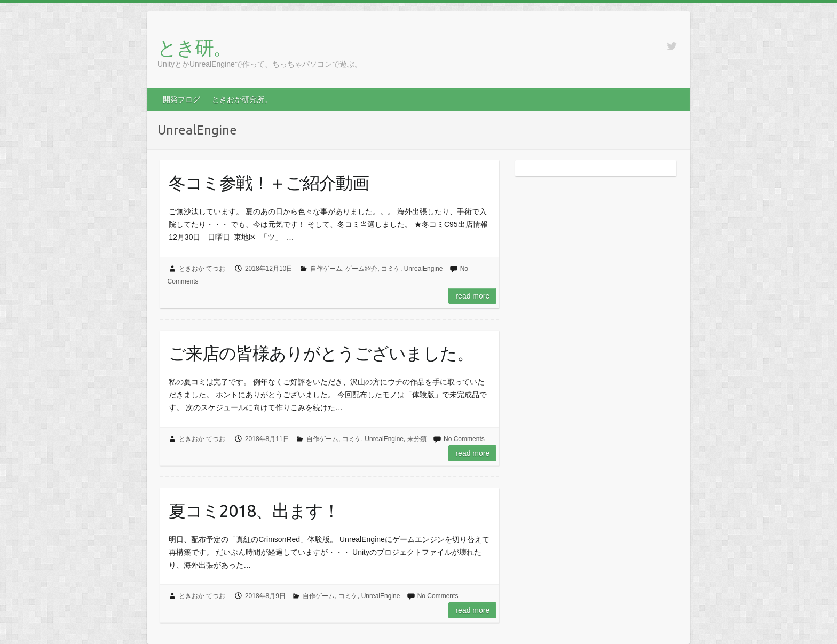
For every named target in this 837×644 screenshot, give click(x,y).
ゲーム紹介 (361, 269)
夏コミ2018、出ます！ (254, 511)
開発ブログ (181, 99)
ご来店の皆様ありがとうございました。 (321, 353)
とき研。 (194, 47)
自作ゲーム (326, 269)
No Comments (464, 439)
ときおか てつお (202, 269)
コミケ (391, 269)
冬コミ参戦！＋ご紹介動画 (269, 183)
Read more (472, 296)
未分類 (417, 439)
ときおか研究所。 (242, 99)
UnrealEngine (424, 269)
